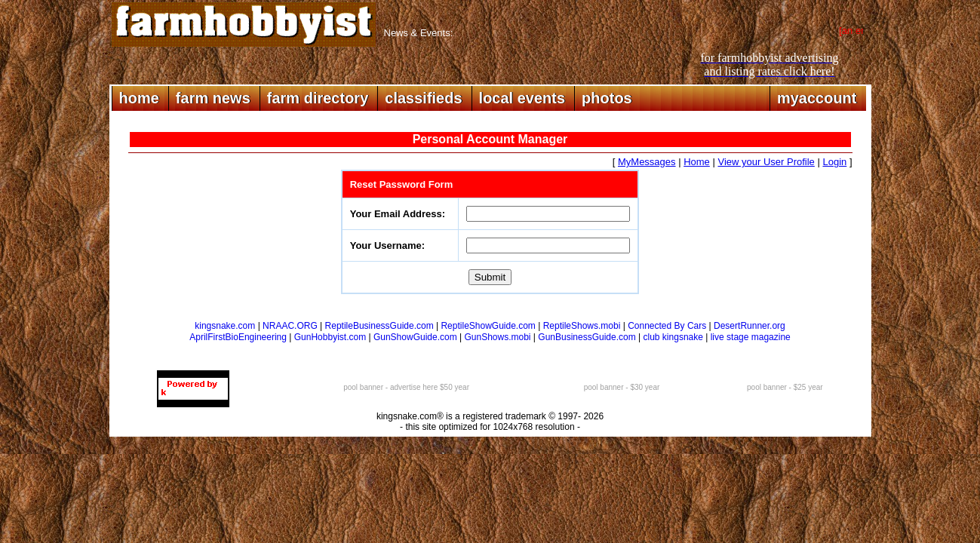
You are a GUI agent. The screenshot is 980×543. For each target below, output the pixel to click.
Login (834, 162)
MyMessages (647, 162)
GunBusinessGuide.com (587, 337)
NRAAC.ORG (290, 326)
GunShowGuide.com (415, 337)
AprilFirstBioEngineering (238, 337)
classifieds (423, 98)
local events (522, 98)
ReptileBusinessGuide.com (379, 326)
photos (607, 98)
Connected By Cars (667, 326)
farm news (213, 98)
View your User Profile (766, 162)
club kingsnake (673, 337)
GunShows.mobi (497, 337)
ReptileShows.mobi (582, 326)
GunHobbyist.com (330, 337)
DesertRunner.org (750, 326)
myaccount (817, 98)
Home (697, 162)
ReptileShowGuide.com (488, 326)
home (139, 98)
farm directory (318, 98)
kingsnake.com (225, 326)
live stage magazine (751, 337)
